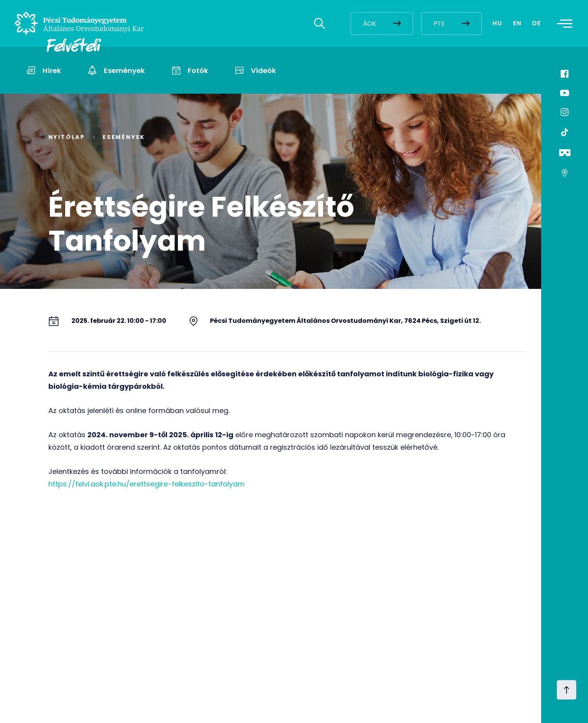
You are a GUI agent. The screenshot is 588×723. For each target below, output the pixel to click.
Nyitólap (67, 137)
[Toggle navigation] (567, 23)
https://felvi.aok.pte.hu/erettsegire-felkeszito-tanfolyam (147, 484)
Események (124, 137)
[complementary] (504, 665)
